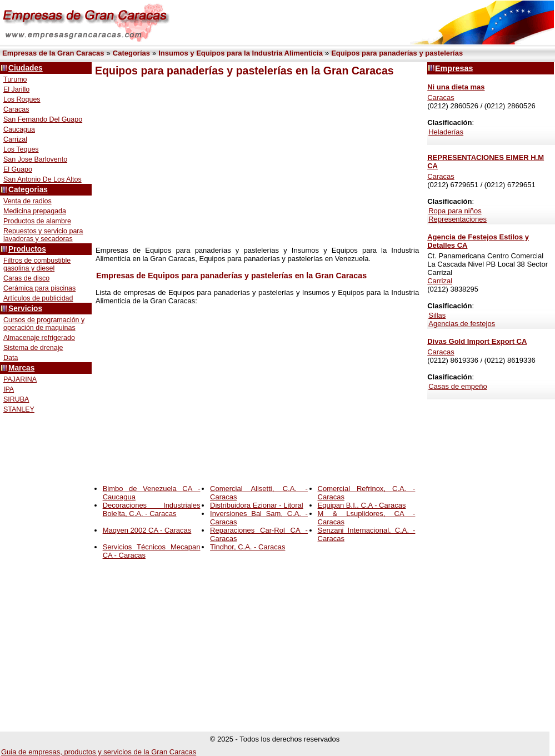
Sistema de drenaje (33, 348)
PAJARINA (20, 379)
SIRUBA (16, 399)
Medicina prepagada (35, 211)
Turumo (15, 79)
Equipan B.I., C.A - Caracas (362, 505)
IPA (9, 389)
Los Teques (21, 149)
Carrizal (15, 139)
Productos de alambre (37, 221)
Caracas (16, 109)
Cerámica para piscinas (39, 288)
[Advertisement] (253, 162)
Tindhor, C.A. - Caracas (247, 547)
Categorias (28, 190)
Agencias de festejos (462, 324)
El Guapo (18, 169)
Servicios (25, 309)
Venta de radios (27, 201)
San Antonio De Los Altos (42, 179)
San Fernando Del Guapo (43, 119)
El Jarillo (16, 89)
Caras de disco (26, 278)
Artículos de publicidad (38, 298)
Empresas (454, 68)
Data (11, 358)
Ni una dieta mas (456, 87)
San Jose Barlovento (35, 159)
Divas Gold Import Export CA (477, 341)
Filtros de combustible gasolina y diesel (37, 264)
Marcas (21, 368)
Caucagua (19, 129)
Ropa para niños (455, 211)
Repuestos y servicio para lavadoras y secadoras (43, 235)
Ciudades (26, 68)
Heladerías (446, 132)
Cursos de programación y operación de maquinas (44, 324)
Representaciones (457, 219)
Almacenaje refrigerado (39, 338)
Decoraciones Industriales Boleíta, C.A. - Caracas (152, 509)
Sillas (437, 315)
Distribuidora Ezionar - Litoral (257, 505)
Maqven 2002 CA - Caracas (147, 530)
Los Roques (22, 99)
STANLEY (19, 409)
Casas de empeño (458, 386)
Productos (27, 249)
